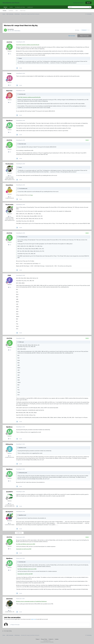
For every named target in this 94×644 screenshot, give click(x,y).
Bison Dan (9, 91)
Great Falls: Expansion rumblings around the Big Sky (28, 45)
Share (77, 30)
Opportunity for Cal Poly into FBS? (24, 549)
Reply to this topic (84, 36)
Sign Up (88, 3)
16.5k (10, 503)
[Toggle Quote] (18, 58)
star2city (11, 29)
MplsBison (9, 121)
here (32, 195)
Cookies (57, 639)
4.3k (10, 610)
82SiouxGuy (9, 444)
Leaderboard (30, 7)
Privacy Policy (44, 639)
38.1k (10, 176)
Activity (11, 7)
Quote (21, 68)
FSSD (9, 275)
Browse (5, 8)
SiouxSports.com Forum (11, 3)
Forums (5, 11)
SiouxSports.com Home (20, 7)
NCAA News (18, 31)
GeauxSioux (9, 185)
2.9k (10, 287)
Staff (17, 11)
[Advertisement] (43, 20)
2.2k (10, 102)
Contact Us (51, 639)
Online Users (23, 11)
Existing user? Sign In (79, 3)
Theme (38, 639)
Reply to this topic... (15, 625)
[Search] (75, 7)
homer (9, 73)
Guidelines (11, 11)
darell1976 (9, 492)
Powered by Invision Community (47, 642)
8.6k (10, 523)
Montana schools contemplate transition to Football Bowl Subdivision (31, 601)
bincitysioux (9, 512)
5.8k (10, 456)
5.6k (10, 197)
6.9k (10, 85)
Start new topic (72, 36)
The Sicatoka (9, 164)
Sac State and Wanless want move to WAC (26, 544)
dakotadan (9, 599)
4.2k (10, 54)
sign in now (34, 619)
